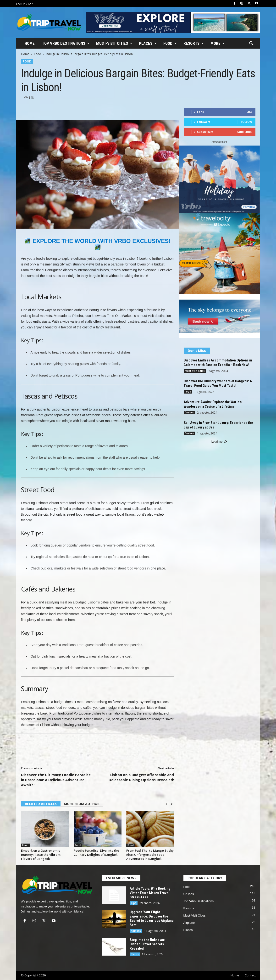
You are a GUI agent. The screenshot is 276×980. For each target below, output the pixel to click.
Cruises (189, 412)
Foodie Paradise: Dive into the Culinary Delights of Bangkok (96, 853)
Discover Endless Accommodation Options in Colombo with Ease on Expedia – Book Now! (218, 363)
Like (249, 112)
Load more (219, 442)
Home (30, 43)
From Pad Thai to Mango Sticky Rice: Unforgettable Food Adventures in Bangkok (150, 855)
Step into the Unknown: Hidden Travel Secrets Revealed (147, 944)
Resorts (194, 43)
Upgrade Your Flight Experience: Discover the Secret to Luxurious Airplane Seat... (152, 918)
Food (170, 43)
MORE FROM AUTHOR (82, 804)
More (218, 43)
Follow (246, 122)
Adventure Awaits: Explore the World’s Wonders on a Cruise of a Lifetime (213, 404)
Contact (250, 975)
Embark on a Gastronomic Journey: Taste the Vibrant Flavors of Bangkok (41, 855)
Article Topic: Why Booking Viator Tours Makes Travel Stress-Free (150, 893)
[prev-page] (166, 804)
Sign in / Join (25, 3)
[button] (251, 44)
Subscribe (245, 132)
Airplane (136, 931)
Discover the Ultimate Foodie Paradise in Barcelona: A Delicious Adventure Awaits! (56, 780)
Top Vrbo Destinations (66, 43)
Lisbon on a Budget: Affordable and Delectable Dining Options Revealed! (141, 777)
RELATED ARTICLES (41, 804)
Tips (134, 903)
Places (148, 43)
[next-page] (172, 804)
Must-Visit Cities (114, 43)
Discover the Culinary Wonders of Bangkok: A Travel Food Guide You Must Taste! (218, 383)
